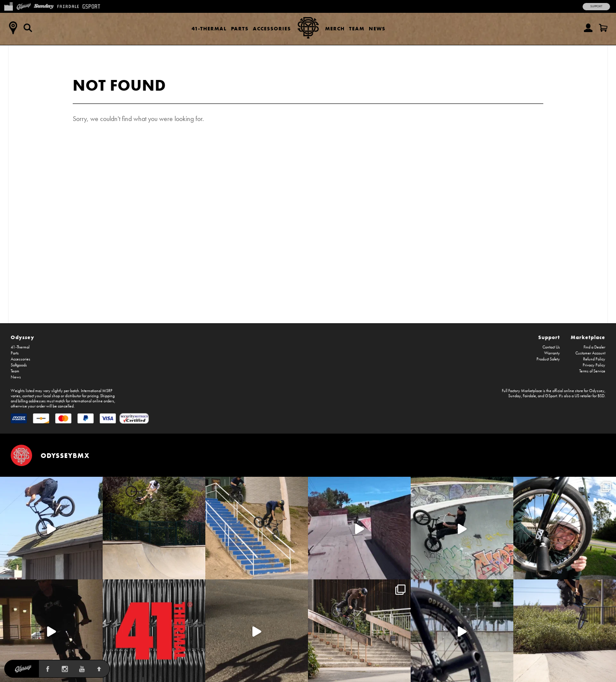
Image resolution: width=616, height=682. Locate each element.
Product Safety (548, 359)
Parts (240, 28)
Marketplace (588, 337)
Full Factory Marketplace (522, 391)
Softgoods (19, 365)
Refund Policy (594, 359)
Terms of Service (592, 371)
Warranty (552, 353)
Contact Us (551, 347)
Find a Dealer (594, 347)
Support (596, 6)
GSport (551, 396)
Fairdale (529, 396)
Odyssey (22, 337)
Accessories (272, 28)
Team (357, 28)
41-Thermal (209, 28)
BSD (601, 396)
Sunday (515, 396)
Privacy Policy (594, 365)
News (377, 28)
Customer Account (590, 353)
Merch (335, 28)
